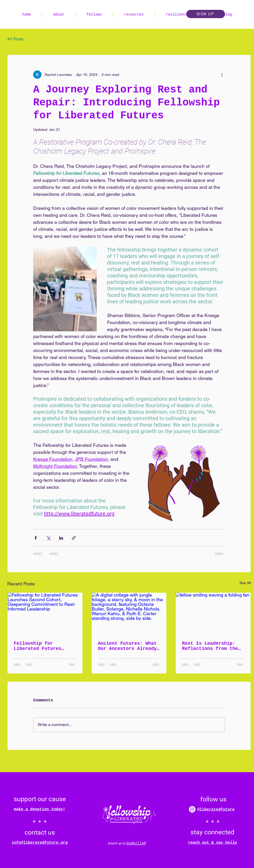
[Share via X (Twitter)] (48, 538)
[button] (206, 14)
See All (245, 583)
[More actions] (222, 75)
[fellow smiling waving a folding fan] (213, 614)
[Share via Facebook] (36, 538)
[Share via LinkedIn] (61, 538)
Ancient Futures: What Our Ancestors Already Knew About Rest (127, 646)
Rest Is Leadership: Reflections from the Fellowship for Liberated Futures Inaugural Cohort (210, 646)
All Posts (15, 39)
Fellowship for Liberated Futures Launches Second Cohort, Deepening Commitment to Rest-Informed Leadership (40, 646)
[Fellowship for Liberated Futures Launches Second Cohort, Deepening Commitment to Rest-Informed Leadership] (45, 614)
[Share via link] (74, 538)
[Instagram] (192, 809)
